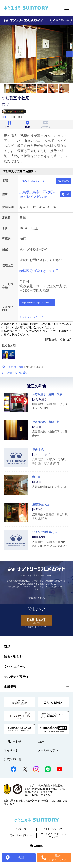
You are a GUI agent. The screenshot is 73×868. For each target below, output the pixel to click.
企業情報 (10, 687)
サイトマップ (24, 575)
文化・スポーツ (15, 667)
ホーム (4, 367)
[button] (70, 54)
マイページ (11, 750)
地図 (68, 194)
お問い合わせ (13, 742)
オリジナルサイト (30, 317)
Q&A (41, 742)
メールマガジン (48, 750)
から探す (61, 20)
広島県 (12, 367)
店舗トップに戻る (18, 373)
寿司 (21, 367)
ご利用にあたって (53, 829)
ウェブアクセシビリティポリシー (54, 835)
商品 (7, 647)
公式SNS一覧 (13, 759)
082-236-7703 (32, 181)
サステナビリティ (16, 677)
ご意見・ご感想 (38, 575)
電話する (66, 181)
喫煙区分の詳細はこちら (38, 271)
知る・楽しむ (13, 657)
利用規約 (51, 575)
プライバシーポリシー (20, 835)
